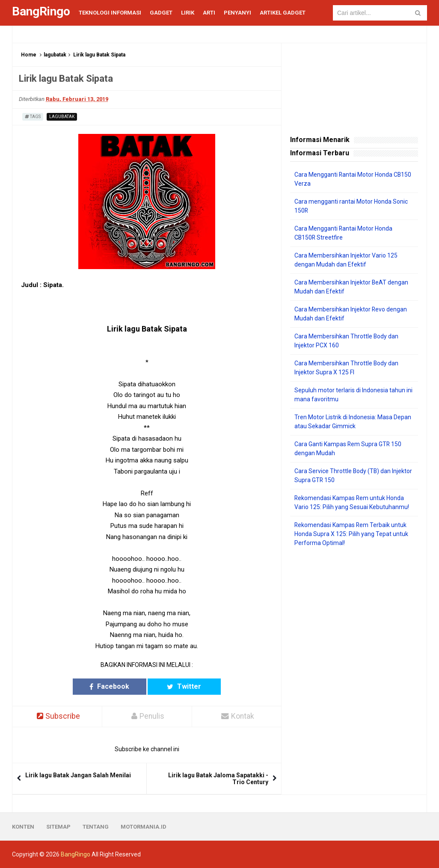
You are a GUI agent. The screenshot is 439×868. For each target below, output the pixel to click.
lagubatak (55, 55)
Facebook (114, 686)
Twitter (180, 686)
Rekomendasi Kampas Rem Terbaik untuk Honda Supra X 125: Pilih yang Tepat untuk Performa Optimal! (351, 534)
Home (29, 55)
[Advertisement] (354, 610)
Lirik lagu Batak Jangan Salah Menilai (78, 775)
